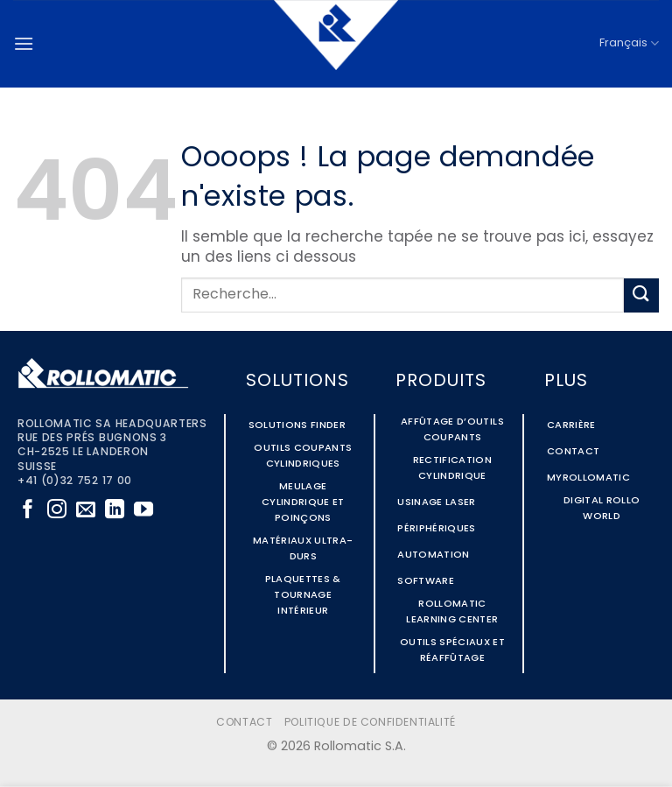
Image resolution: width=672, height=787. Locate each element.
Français (629, 43)
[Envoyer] (641, 295)
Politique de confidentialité (370, 723)
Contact (244, 723)
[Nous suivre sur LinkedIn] (115, 511)
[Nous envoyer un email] (86, 511)
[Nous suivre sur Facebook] (28, 511)
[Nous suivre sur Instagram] (57, 511)
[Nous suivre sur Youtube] (143, 511)
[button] (24, 43)
